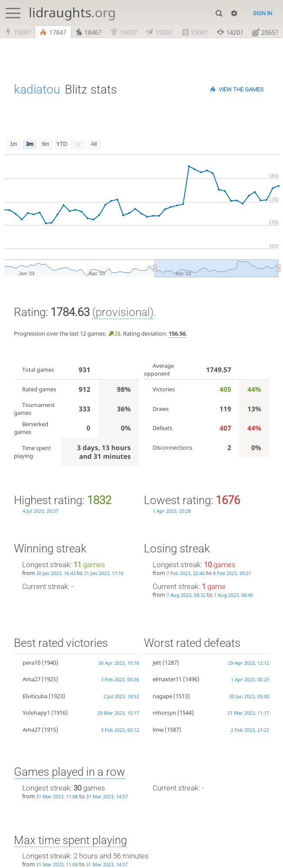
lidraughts (72, 12)
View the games (241, 90)
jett (157, 663)
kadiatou (37, 90)
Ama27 (32, 680)
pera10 (32, 663)
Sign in (263, 13)
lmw (158, 730)
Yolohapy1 (36, 713)
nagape (162, 696)
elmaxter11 (167, 680)
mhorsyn (164, 713)
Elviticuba (35, 696)
